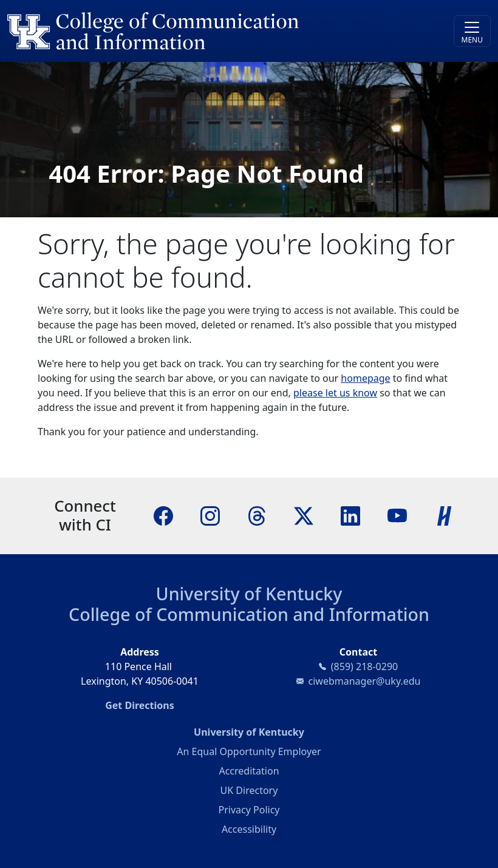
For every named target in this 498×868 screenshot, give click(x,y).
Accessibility (249, 829)
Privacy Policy (249, 810)
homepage (365, 378)
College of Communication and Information (249, 614)
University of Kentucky (249, 593)
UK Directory (249, 790)
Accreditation (249, 771)
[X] (304, 515)
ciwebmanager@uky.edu (365, 681)
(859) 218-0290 (364, 666)
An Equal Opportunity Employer (249, 751)
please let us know (335, 393)
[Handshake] (445, 515)
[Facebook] (163, 515)
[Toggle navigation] (472, 31)
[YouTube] (397, 515)
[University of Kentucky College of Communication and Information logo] (189, 31)
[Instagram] (210, 515)
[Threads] (257, 515)
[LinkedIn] (350, 515)
